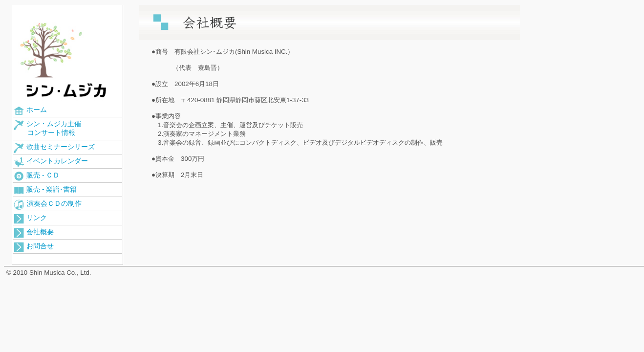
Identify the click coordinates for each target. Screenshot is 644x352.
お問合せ (34, 247)
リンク (30, 219)
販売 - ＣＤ (37, 176)
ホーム (30, 111)
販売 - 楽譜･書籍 (45, 191)
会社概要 (34, 233)
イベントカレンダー (51, 162)
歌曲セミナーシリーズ (54, 148)
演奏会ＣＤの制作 (48, 205)
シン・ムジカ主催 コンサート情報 (47, 128)
